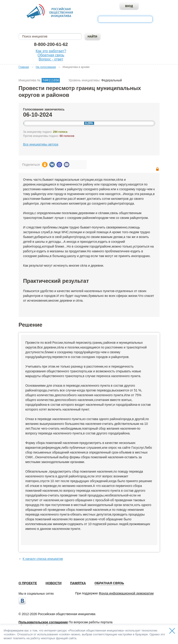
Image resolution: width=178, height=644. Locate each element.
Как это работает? (51, 51)
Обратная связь (51, 55)
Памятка (78, 583)
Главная (24, 67)
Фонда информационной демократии (126, 593)
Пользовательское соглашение (43, 622)
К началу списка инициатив (43, 559)
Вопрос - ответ (51, 59)
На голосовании (46, 67)
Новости (54, 583)
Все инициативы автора (41, 144)
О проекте (28, 583)
